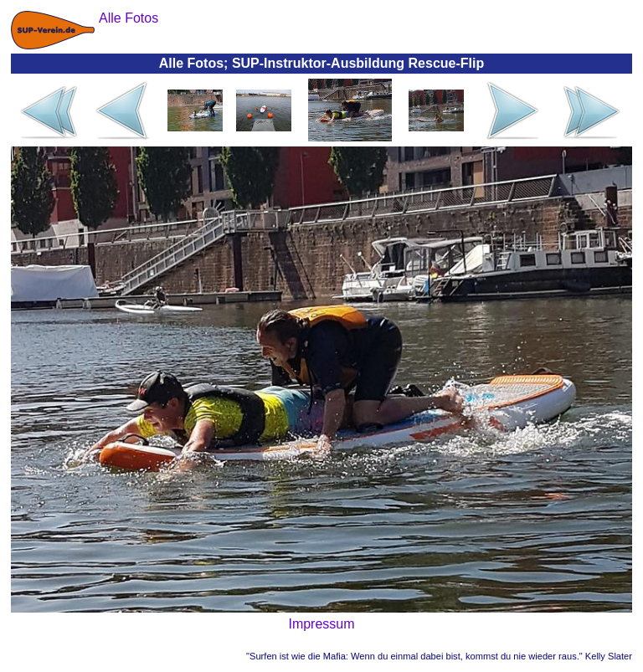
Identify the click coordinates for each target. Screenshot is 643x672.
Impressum (321, 624)
